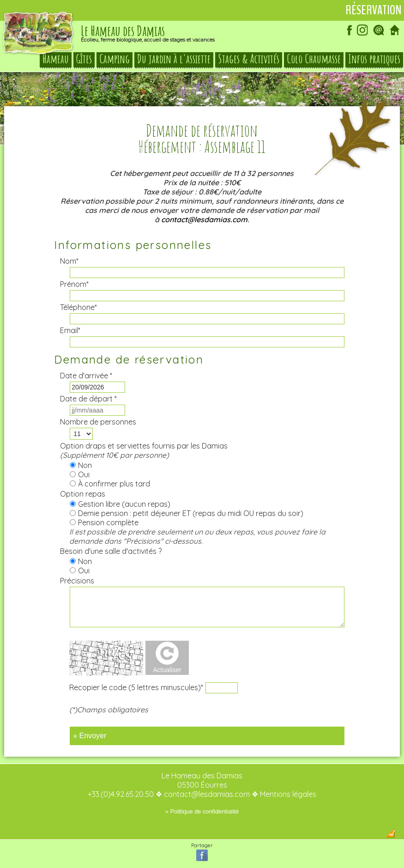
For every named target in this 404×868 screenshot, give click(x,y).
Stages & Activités (249, 59)
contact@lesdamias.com (204, 219)
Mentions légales (288, 794)
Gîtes (84, 59)
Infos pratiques (374, 59)
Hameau (56, 59)
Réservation (374, 10)
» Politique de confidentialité (202, 811)
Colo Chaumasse (314, 59)
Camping (115, 59)
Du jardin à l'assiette (174, 59)
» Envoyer (90, 736)
